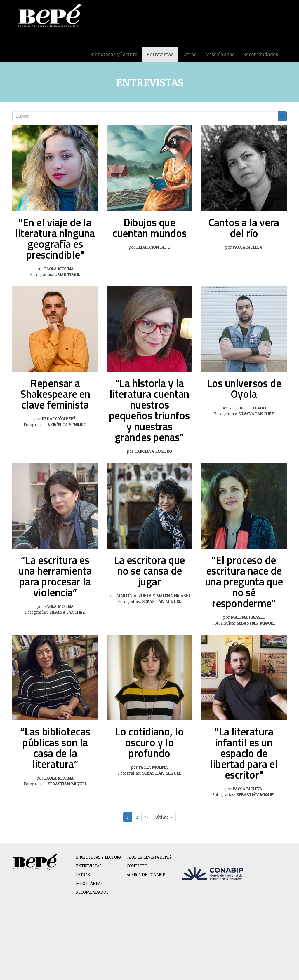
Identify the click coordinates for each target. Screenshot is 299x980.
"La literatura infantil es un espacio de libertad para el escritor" (244, 753)
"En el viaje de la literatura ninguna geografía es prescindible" (55, 238)
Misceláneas (220, 54)
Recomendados (261, 54)
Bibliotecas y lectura (114, 54)
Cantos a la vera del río (244, 228)
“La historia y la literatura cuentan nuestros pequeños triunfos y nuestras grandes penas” (149, 410)
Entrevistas (160, 54)
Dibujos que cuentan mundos (149, 228)
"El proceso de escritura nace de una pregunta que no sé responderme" (244, 581)
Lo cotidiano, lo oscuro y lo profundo (149, 742)
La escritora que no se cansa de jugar (149, 571)
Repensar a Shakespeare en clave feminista (55, 394)
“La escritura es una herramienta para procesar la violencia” (55, 576)
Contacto (137, 866)
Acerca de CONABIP (146, 874)
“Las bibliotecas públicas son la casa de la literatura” (55, 748)
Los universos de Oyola (244, 388)
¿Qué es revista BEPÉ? (149, 857)
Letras (189, 54)
